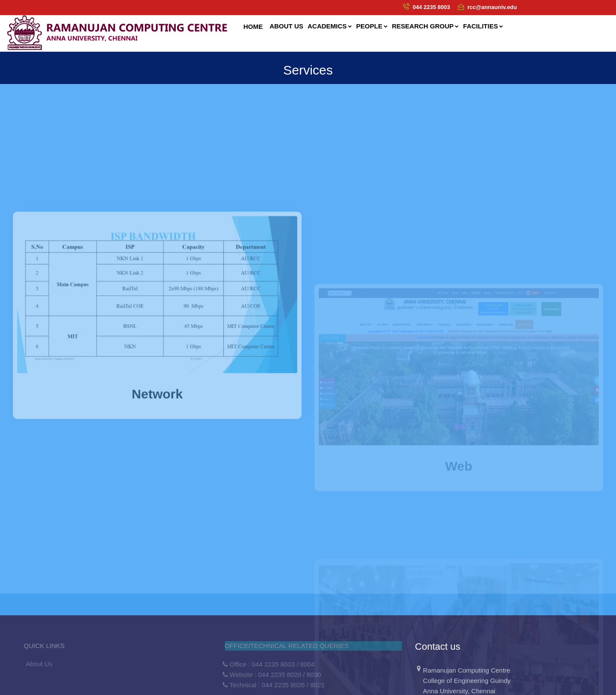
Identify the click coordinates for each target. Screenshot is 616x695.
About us (286, 26)
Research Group (425, 26)
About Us (39, 664)
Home (253, 26)
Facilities (483, 26)
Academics (330, 26)
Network (157, 430)
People (372, 26)
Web (459, 491)
